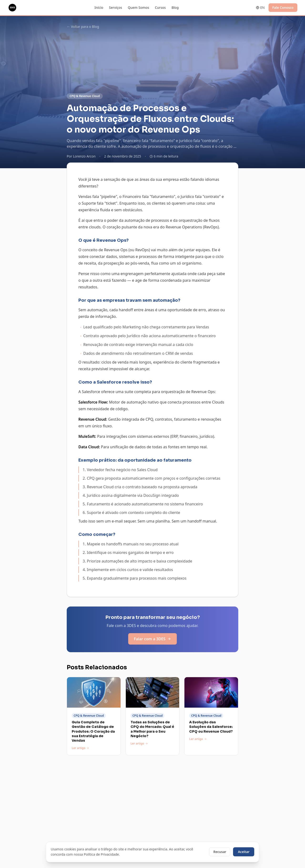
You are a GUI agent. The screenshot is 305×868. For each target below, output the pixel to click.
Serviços (115, 7)
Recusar (220, 852)
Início (99, 7)
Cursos (160, 7)
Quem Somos (138, 7)
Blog (175, 7)
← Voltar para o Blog (83, 27)
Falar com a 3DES (153, 639)
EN (260, 7)
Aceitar (244, 852)
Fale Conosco (283, 7)
